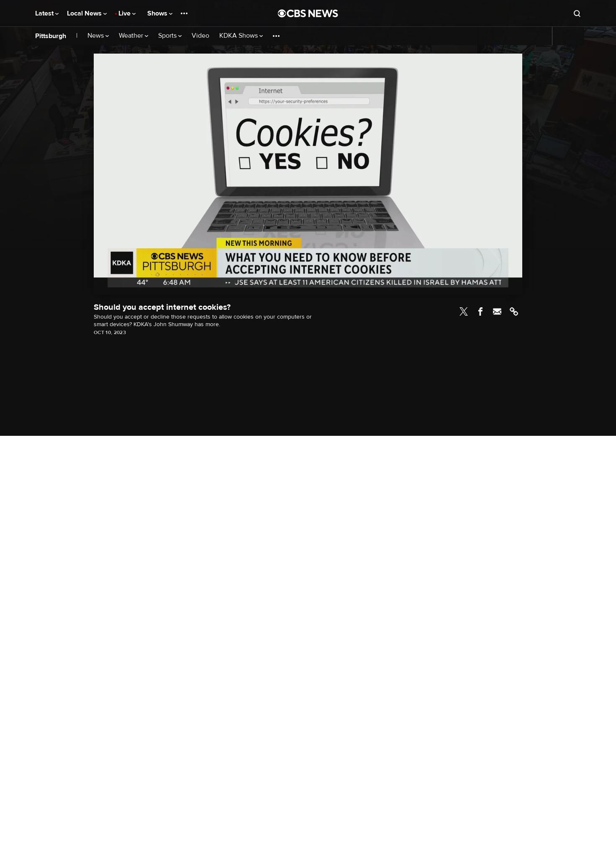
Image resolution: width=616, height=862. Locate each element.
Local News (87, 13)
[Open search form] (577, 13)
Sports (170, 36)
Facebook (480, 311)
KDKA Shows (241, 36)
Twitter (464, 311)
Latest (47, 13)
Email (497, 311)
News (98, 36)
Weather (133, 36)
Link (514, 311)
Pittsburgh (51, 36)
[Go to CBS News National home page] (308, 13)
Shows (160, 13)
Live (127, 13)
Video (200, 36)
